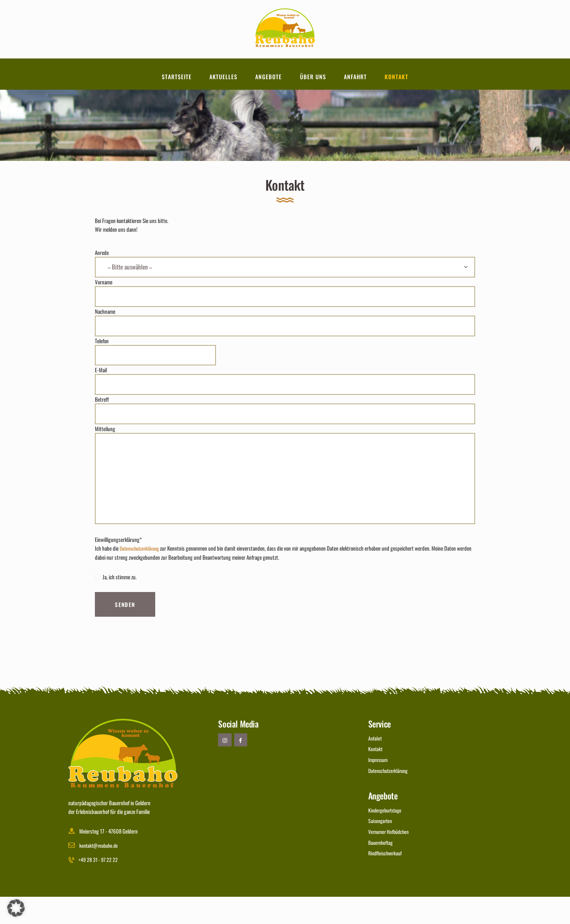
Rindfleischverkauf (387, 878)
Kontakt (376, 776)
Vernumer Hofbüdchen (390, 857)
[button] (16, 908)
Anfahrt (376, 766)
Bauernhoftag (382, 867)
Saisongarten (381, 847)
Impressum (379, 787)
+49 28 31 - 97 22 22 (100, 887)
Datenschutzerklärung (141, 576)
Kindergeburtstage (387, 836)
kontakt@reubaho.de (100, 873)
